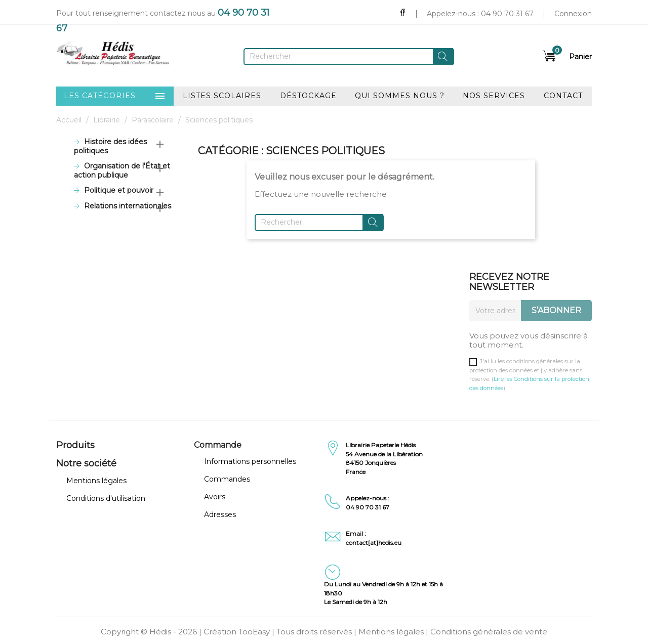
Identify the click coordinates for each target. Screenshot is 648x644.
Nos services (494, 96)
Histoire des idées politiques (110, 146)
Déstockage (308, 96)
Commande (218, 445)
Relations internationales (128, 206)
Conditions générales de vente (489, 632)
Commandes (227, 479)
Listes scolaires (222, 96)
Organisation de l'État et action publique (122, 171)
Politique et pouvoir (119, 190)
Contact (563, 96)
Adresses (220, 514)
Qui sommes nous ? (400, 96)
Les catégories (115, 96)
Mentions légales (96, 481)
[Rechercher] (349, 57)
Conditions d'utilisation (106, 498)
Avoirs (215, 497)
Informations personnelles (250, 461)
